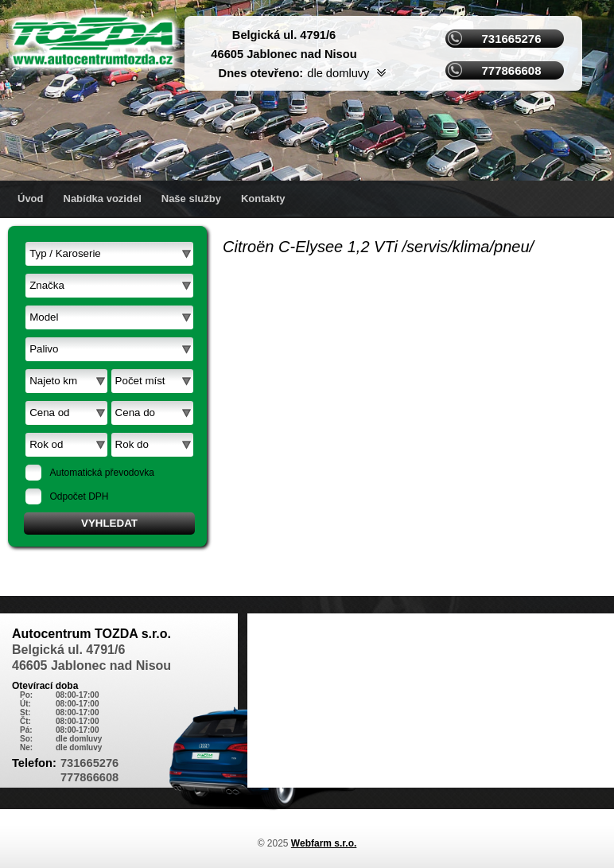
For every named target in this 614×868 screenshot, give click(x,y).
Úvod (31, 199)
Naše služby (191, 199)
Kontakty (263, 199)
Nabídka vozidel (103, 199)
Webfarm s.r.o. (324, 843)
